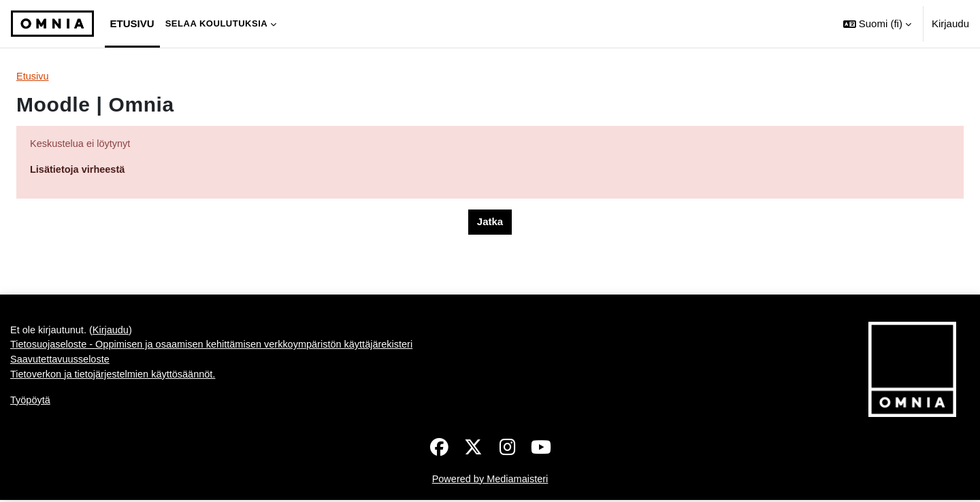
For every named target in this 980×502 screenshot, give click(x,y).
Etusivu (33, 77)
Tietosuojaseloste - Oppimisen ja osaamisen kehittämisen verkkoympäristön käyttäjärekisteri (218, 347)
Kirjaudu (950, 23)
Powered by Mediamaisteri (490, 481)
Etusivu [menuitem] (132, 23)
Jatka (490, 223)
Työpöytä (31, 404)
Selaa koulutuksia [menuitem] (217, 23)
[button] (877, 24)
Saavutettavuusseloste (62, 363)
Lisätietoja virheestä (79, 170)
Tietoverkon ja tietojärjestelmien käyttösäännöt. (116, 378)
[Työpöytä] (52, 24)
